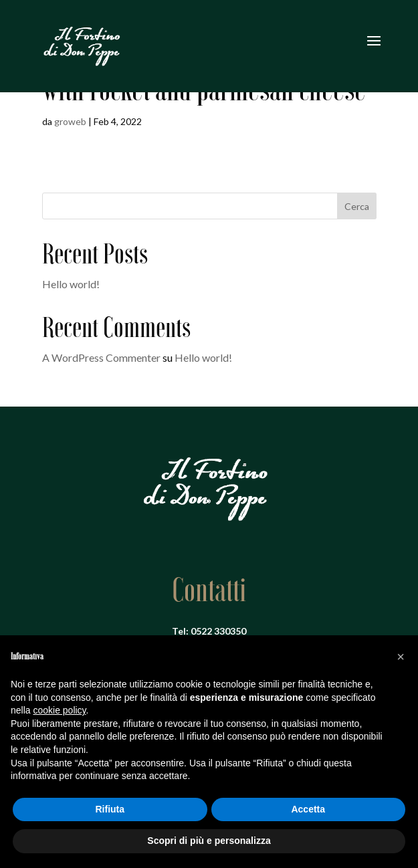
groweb (70, 121)
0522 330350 (218, 631)
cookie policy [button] (59, 710)
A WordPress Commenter (101, 357)
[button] (401, 657)
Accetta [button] (308, 809)
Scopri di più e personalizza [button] (209, 841)
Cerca (357, 206)
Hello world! (71, 284)
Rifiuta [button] (110, 809)
